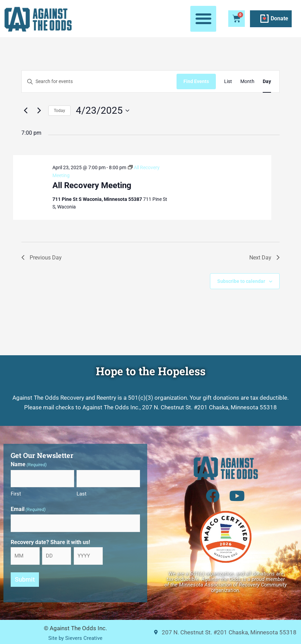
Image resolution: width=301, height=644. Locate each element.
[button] (203, 19)
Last (82, 494)
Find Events (196, 81)
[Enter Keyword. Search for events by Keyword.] (99, 81)
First (16, 494)
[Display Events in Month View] (247, 81)
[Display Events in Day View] (267, 81)
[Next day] (39, 111)
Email (28, 510)
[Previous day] (26, 111)
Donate (279, 18)
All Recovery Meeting (92, 185)
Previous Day (42, 258)
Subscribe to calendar (241, 281)
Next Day (264, 258)
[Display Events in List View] (228, 81)
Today (59, 111)
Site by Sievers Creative (75, 638)
